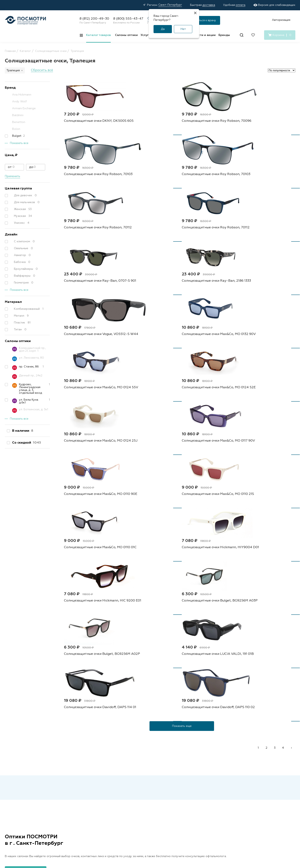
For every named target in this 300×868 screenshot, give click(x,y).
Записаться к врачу (203, 20)
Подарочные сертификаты (140, 817)
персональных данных (182, 721)
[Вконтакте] (251, 797)
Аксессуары (88, 798)
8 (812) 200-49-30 (94, 19)
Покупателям (133, 772)
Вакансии (216, 779)
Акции (126, 779)
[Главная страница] (25, 20)
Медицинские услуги (136, 810)
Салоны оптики (126, 35)
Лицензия (172, 807)
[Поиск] (242, 35)
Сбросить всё (42, 70)
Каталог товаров (98, 35)
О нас (214, 791)
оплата (240, 5)
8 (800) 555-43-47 (128, 19)
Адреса (171, 779)
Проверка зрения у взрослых (179, 793)
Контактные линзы (93, 779)
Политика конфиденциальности (116, 834)
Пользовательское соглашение (162, 834)
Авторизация (281, 20)
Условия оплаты (133, 791)
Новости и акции (203, 35)
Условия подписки (200, 834)
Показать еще (182, 515)
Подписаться (211, 710)
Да (163, 29)
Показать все (19, 143)
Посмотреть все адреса (26, 660)
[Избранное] (253, 35)
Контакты (217, 785)
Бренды (224, 35)
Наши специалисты (179, 785)
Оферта (85, 834)
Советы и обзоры (134, 804)
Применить (13, 176)
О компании (220, 772)
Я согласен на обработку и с (178, 721)
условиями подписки (217, 721)
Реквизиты (225, 834)
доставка (209, 5)
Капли (84, 791)
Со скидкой (26, 443)
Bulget (17, 136)
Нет (183, 29)
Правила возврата (134, 798)
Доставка (128, 785)
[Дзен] (260, 797)
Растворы (87, 785)
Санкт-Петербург (170, 5)
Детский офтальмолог (181, 801)
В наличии (22, 431)
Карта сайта (247, 834)
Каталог (87, 772)
